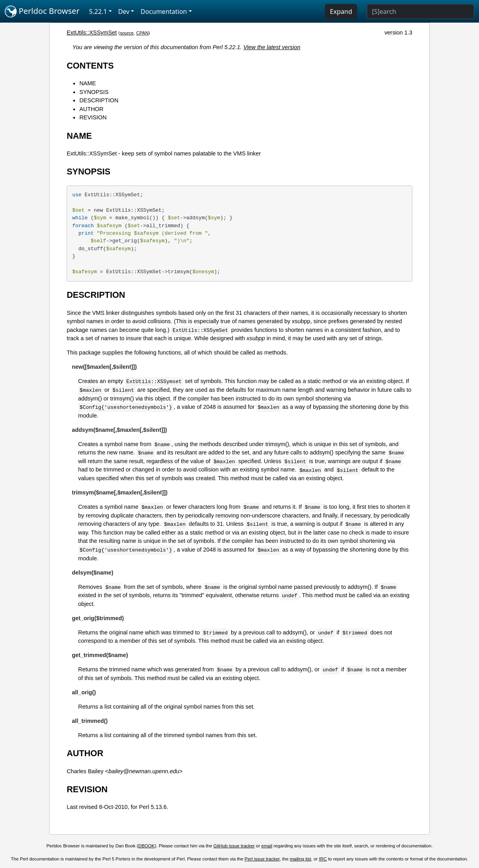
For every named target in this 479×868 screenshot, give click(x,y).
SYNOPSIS (94, 92)
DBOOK (147, 846)
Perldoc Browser (42, 11)
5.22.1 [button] (98, 11)
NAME (88, 83)
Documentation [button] (164, 11)
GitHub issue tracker (234, 846)
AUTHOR (91, 109)
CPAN (142, 33)
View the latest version (272, 47)
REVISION (93, 117)
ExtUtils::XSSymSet (92, 33)
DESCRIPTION (99, 100)
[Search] (421, 11)
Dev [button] (124, 11)
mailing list (301, 859)
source (127, 33)
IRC (323, 859)
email (267, 846)
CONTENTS (90, 66)
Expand (341, 11)
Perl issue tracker (262, 859)
